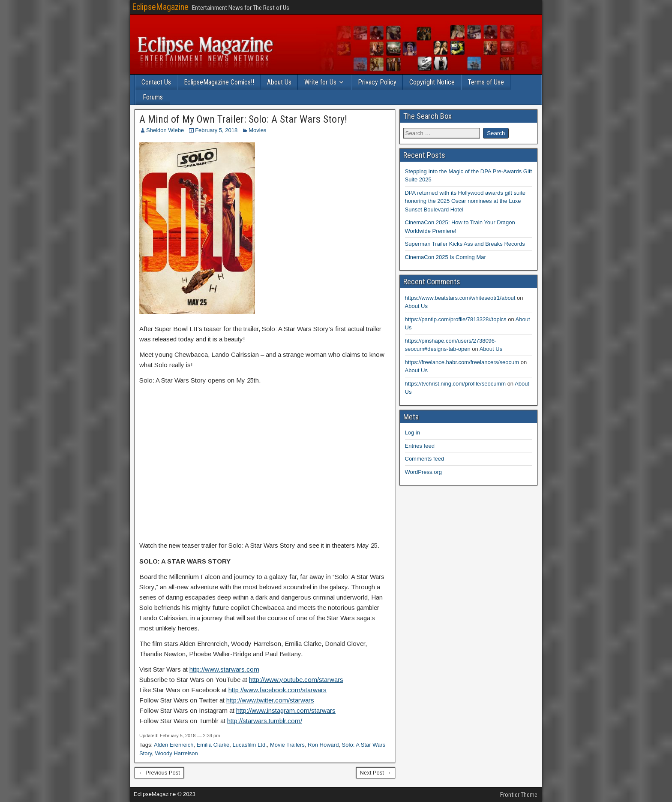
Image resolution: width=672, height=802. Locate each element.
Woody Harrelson (177, 753)
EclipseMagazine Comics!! (219, 82)
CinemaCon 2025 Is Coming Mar (445, 257)
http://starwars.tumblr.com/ (265, 721)
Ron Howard (323, 745)
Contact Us (156, 82)
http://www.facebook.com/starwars (277, 690)
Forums (153, 97)
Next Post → (376, 773)
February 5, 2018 (216, 130)
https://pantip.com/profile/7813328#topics (456, 319)
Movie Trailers (287, 745)
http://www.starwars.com (224, 669)
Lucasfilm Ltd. (250, 745)
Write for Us (320, 82)
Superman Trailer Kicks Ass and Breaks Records (465, 244)
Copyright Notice (432, 82)
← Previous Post (159, 773)
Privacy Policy (377, 82)
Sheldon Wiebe (165, 130)
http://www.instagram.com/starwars (286, 710)
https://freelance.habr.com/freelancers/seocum (462, 362)
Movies (257, 130)
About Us (279, 82)
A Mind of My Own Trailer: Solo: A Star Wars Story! (243, 119)
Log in (412, 433)
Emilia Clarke (213, 745)
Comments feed (425, 459)
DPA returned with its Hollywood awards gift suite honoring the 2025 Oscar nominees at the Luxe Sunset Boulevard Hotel (465, 201)
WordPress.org (423, 472)
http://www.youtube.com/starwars (296, 680)
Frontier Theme (519, 795)
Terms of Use (486, 82)
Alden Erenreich (174, 745)
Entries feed (420, 446)
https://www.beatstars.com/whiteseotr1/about (460, 298)
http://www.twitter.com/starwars (270, 700)
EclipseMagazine (160, 7)
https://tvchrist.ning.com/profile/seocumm (456, 384)
